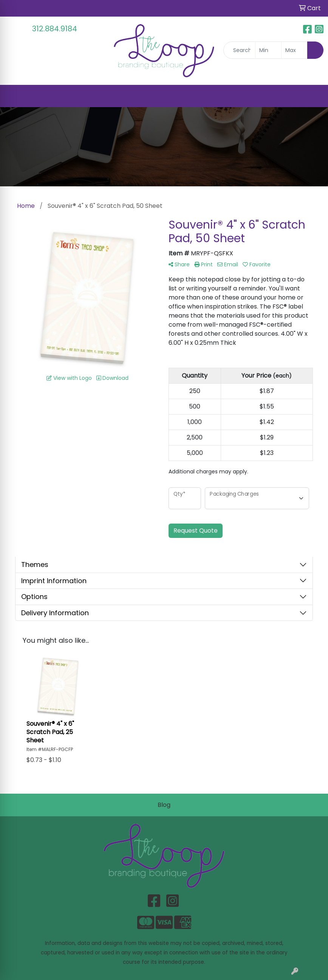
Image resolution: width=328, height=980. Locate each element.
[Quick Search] (239, 50)
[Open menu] (313, 96)
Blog (164, 805)
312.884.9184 (55, 29)
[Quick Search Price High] (294, 50)
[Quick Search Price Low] (268, 50)
